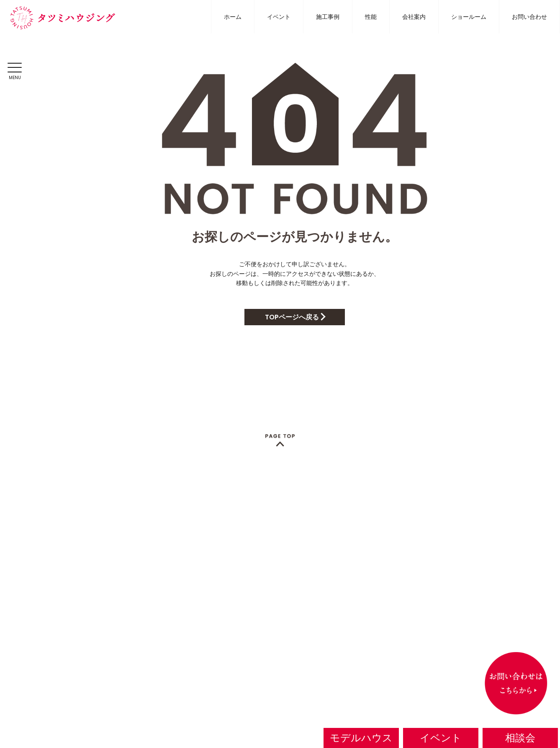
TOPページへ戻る (292, 317)
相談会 (520, 738)
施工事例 (328, 17)
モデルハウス (361, 738)
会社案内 (414, 17)
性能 (371, 17)
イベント (279, 17)
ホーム (233, 17)
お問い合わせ (529, 17)
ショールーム (469, 17)
